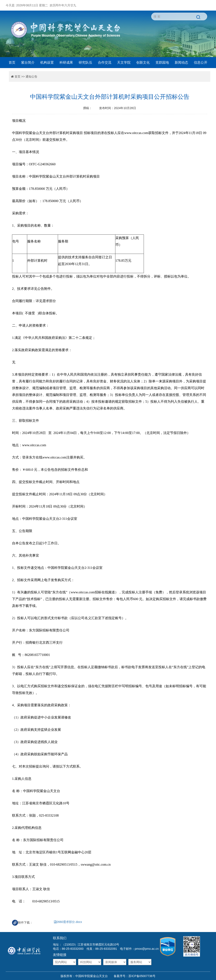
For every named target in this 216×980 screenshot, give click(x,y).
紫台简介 (28, 62)
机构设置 (47, 62)
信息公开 (201, 62)
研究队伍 (85, 62)
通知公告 (31, 77)
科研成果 (66, 62)
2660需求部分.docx (68, 922)
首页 (12, 62)
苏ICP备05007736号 (142, 976)
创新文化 (143, 62)
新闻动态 (181, 62)
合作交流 (105, 62)
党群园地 (162, 62)
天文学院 (124, 62)
